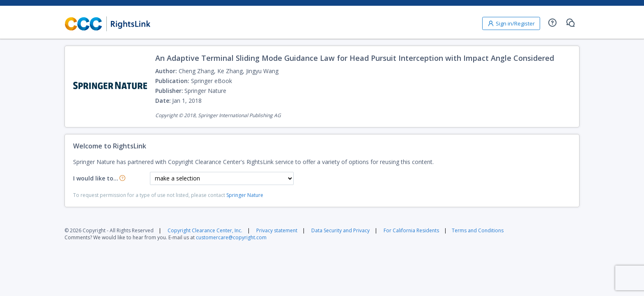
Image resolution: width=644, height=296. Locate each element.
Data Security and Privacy (340, 230)
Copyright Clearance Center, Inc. (205, 230)
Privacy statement (277, 230)
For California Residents (411, 230)
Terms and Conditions (478, 230)
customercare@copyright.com (231, 237)
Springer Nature (245, 195)
